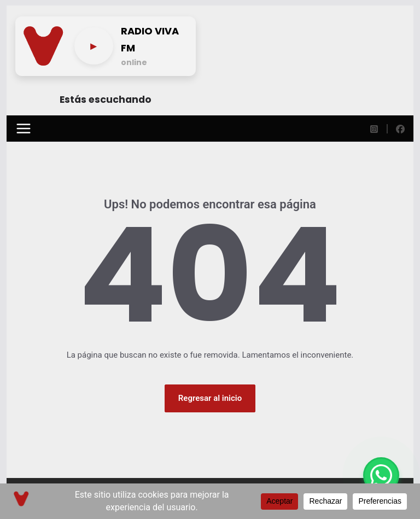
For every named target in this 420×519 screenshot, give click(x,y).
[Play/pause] (94, 46)
